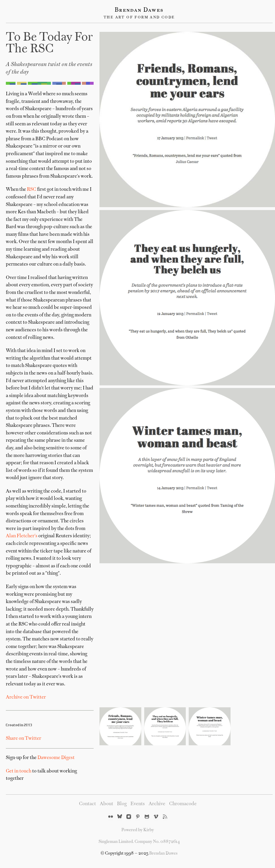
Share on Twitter (24, 739)
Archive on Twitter (26, 697)
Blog (122, 804)
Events (138, 804)
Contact (87, 804)
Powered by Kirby (138, 830)
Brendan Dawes (139, 10)
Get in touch (19, 771)
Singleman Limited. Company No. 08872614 (139, 842)
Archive (157, 804)
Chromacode (183, 804)
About (106, 804)
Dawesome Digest (56, 758)
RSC (32, 190)
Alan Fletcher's (22, 536)
